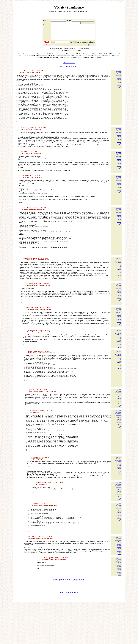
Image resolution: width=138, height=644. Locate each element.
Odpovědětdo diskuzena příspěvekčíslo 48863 (118, 307)
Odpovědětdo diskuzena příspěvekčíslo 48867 (118, 354)
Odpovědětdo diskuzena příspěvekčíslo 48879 (118, 541)
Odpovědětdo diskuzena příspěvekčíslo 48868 (118, 375)
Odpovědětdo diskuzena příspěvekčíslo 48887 (118, 579)
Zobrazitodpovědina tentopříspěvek (119, 83)
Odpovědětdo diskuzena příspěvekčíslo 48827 (118, 76)
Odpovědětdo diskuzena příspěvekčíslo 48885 (118, 440)
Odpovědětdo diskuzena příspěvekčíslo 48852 (118, 167)
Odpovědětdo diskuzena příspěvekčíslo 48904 (118, 600)
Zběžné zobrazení (69, 66)
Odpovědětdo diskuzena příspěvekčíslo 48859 (118, 282)
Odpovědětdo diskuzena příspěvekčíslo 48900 (118, 494)
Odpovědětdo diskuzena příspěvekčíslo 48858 (118, 223)
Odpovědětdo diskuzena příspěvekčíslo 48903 (118, 520)
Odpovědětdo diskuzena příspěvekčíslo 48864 (118, 331)
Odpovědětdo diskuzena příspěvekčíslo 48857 (118, 191)
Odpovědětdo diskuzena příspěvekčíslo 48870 (118, 419)
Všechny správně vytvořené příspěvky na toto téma (69, 620)
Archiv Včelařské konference (69, 69)
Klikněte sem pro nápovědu (69, 632)
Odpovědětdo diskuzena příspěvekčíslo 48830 (118, 143)
